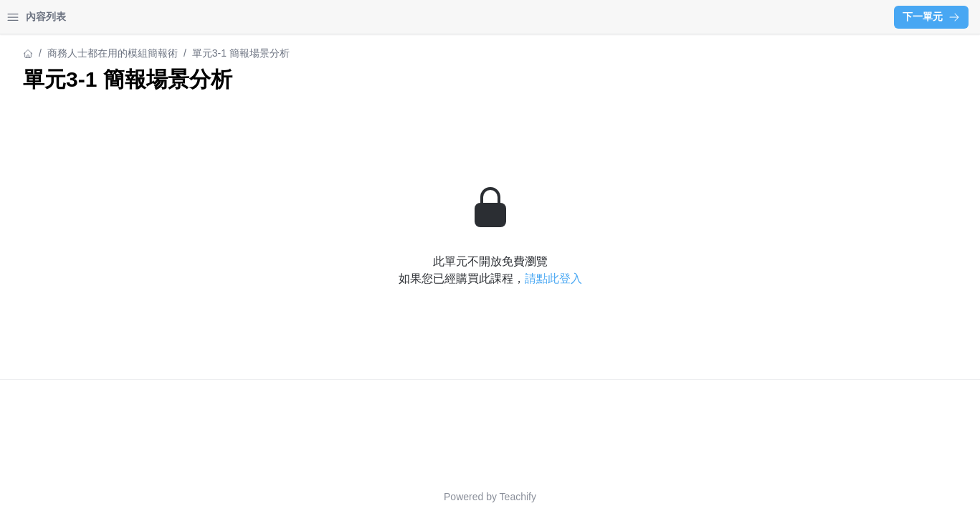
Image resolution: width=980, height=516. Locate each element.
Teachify (643, 497)
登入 (148, 17)
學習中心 (89, 17)
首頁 (30, 17)
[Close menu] (233, 17)
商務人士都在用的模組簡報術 (77, 53)
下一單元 (931, 16)
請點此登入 (679, 278)
